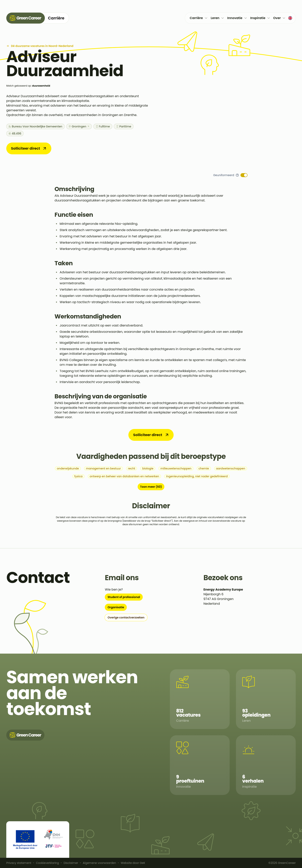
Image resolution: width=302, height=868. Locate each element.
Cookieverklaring (47, 863)
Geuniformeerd (224, 175)
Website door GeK (133, 863)
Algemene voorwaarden (99, 863)
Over (279, 18)
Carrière (199, 18)
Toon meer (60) (151, 487)
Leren (217, 18)
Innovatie (237, 18)
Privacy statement (19, 863)
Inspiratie (260, 18)
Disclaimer (71, 863)
